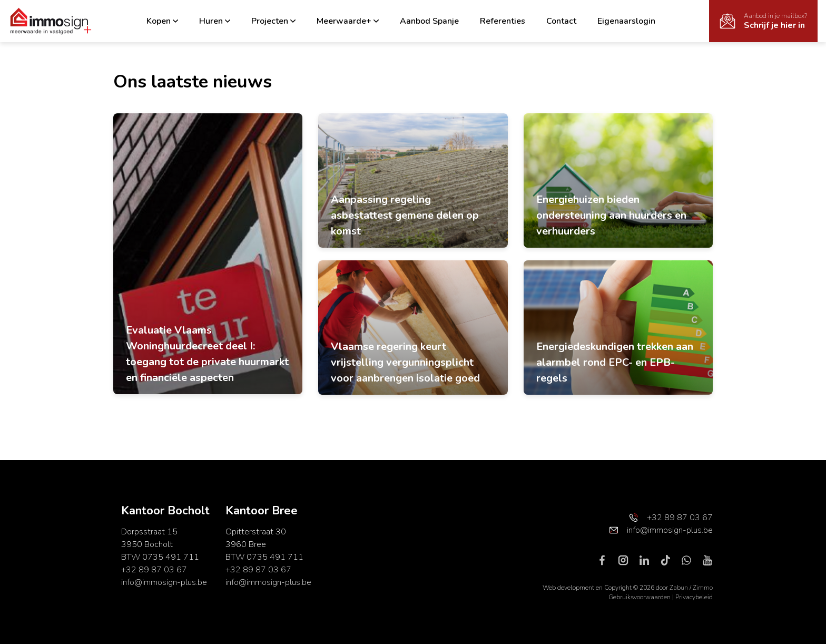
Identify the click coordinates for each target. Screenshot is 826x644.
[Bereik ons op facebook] (606, 560)
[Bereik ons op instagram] (627, 560)
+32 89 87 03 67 (154, 570)
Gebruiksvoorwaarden (640, 597)
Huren (215, 21)
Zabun (679, 588)
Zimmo (703, 588)
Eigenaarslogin (626, 21)
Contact (561, 21)
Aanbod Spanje (429, 21)
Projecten (273, 21)
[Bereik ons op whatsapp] (691, 560)
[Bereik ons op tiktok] (670, 560)
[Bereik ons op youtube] (707, 560)
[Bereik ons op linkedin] (648, 560)
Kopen (162, 21)
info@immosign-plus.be (164, 582)
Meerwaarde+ (348, 21)
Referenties (503, 21)
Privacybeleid (694, 597)
